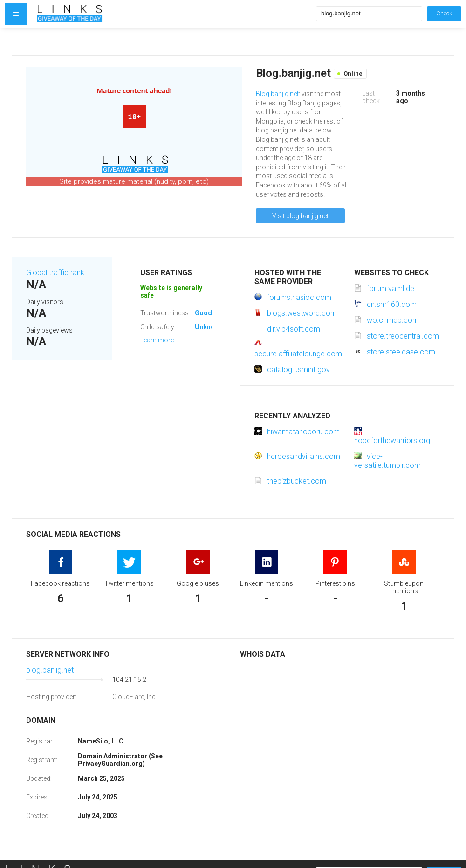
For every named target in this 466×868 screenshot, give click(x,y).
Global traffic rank (55, 273)
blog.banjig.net (50, 670)
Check (444, 13)
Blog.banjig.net (277, 94)
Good (203, 313)
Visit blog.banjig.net (300, 216)
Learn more (157, 340)
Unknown (209, 327)
